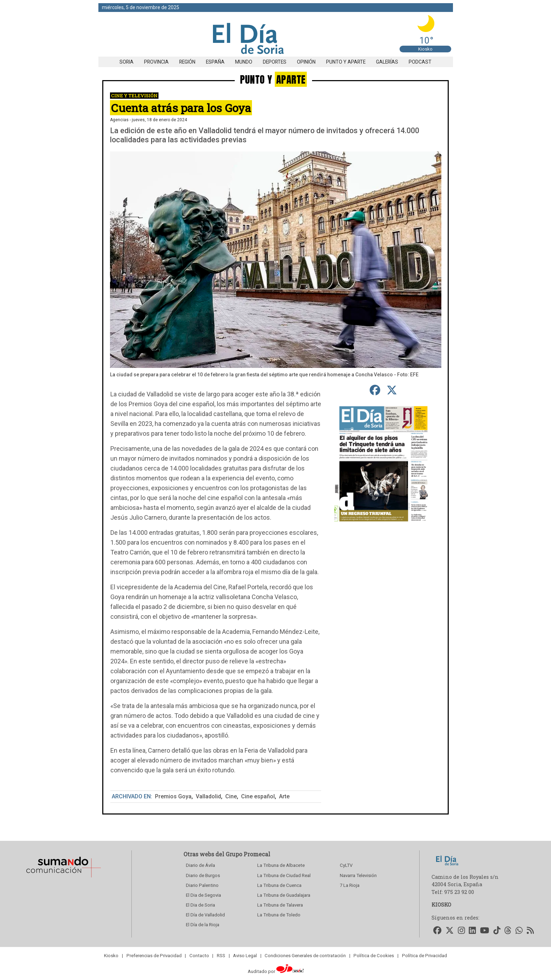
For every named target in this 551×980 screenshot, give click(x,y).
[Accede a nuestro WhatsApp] (519, 931)
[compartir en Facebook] (375, 390)
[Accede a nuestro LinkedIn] (473, 931)
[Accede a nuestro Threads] (508, 931)
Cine (231, 796)
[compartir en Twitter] (392, 390)
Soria (127, 62)
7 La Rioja (350, 885)
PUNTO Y (274, 79)
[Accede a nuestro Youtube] (485, 931)
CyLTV (346, 865)
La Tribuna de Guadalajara (284, 895)
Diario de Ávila (200, 865)
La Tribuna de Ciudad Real (284, 875)
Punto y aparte (346, 62)
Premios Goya (173, 796)
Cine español (258, 796)
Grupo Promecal (248, 854)
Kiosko (425, 49)
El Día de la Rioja (203, 925)
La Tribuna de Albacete (281, 865)
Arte (284, 796)
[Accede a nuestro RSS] (530, 931)
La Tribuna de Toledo (279, 915)
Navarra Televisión (358, 875)
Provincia (156, 62)
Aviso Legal (245, 956)
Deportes (275, 62)
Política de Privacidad (424, 956)
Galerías (387, 62)
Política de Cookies (374, 956)
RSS (221, 956)
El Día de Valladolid (205, 915)
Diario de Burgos (203, 875)
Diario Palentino (202, 885)
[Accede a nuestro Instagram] (461, 931)
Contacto (199, 956)
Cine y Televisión (134, 96)
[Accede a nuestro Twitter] (450, 931)
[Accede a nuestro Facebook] (438, 931)
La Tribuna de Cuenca (279, 885)
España (215, 62)
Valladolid (208, 796)
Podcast (420, 62)
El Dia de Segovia (203, 895)
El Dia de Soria (200, 905)
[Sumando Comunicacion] (63, 877)
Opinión (306, 62)
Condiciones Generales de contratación (305, 956)
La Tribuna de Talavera (280, 905)
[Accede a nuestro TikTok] (497, 931)
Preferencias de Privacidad (154, 956)
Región (187, 62)
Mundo (244, 62)
